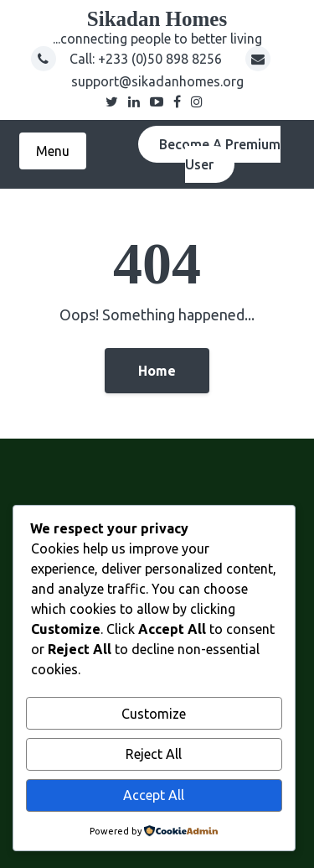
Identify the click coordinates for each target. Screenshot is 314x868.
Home (157, 371)
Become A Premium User (220, 154)
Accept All (154, 795)
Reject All (154, 754)
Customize (154, 714)
